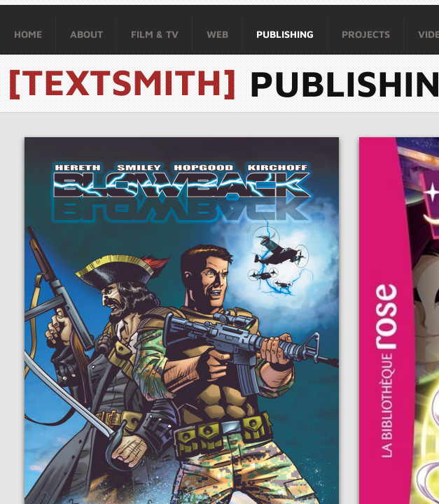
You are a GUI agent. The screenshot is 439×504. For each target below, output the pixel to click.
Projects (366, 34)
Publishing (285, 34)
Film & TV (155, 34)
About (86, 34)
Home (28, 34)
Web (217, 34)
